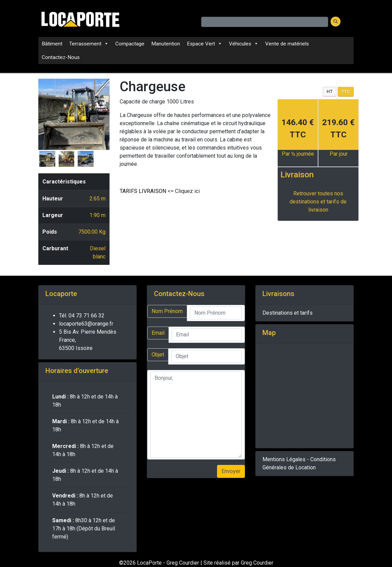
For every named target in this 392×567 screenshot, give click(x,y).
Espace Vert (204, 44)
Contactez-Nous (61, 57)
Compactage (130, 44)
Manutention (166, 44)
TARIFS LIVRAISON (143, 191)
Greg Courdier (257, 563)
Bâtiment (52, 44)
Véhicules (244, 44)
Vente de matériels (287, 44)
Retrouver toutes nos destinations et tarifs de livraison (318, 202)
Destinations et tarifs (288, 313)
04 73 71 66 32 (86, 316)
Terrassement (89, 44)
